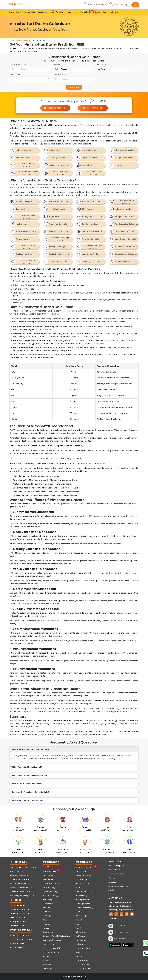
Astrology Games (50, 871)
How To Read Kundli (84, 892)
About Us (112, 882)
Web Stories (80, 928)
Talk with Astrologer (84, 876)
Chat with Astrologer (96, 5)
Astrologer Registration (118, 886)
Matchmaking (29, 12)
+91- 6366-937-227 (123, 903)
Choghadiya (48, 932)
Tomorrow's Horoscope (19, 909)
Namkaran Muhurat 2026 (20, 943)
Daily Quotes (81, 940)
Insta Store (71, 12)
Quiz (44, 867)
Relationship (48, 904)
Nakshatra (47, 956)
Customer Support (116, 866)
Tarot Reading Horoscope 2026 (23, 867)
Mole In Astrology (83, 948)
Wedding (46, 908)
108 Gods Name (82, 965)
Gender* (58, 64)
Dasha (78, 952)
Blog (104, 12)
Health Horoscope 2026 (19, 876)
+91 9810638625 (120, 906)
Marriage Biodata (83, 900)
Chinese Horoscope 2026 (20, 892)
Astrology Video (82, 960)
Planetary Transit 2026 (52, 948)
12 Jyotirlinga (48, 965)
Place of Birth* (60, 74)
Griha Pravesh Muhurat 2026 (21, 939)
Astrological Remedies (52, 940)
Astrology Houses (83, 904)
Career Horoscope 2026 (19, 880)
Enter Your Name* (19, 64)
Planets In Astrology (51, 952)
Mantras (46, 960)
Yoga (78, 912)
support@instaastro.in (124, 910)
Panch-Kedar (48, 969)
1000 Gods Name (83, 969)
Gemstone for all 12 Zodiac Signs (56, 936)
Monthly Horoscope (18, 922)
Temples (46, 924)
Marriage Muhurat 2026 (19, 935)
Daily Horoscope (82, 884)
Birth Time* (16, 74)
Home (12, 12)
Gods (45, 920)
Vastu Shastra (49, 944)
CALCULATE (74, 87)
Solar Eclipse (48, 876)
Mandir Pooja (86, 12)
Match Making (81, 896)
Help (110, 894)
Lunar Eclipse (48, 880)
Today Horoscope (17, 905)
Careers (112, 878)
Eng (117, 12)
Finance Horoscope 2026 (20, 884)
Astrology (47, 916)
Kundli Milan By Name (84, 867)
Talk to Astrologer (120, 5)
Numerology (48, 900)
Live (53, 12)
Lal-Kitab (79, 956)
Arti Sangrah (81, 932)
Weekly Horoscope (17, 918)
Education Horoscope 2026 (21, 888)
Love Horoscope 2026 (19, 871)
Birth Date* (102, 64)
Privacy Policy (114, 870)
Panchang (60, 12)
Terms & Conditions (117, 874)
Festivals (46, 912)
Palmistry (46, 928)
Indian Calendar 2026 (51, 884)
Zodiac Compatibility (84, 908)
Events (111, 890)
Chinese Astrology (50, 892)
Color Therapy (81, 916)
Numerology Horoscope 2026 (22, 896)
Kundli (19, 12)
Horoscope (42, 12)
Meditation (80, 920)
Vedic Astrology (22, 40)
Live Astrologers (82, 880)
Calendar (97, 12)
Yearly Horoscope (17, 926)
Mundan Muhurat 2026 (19, 948)
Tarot (111, 12)
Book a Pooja (81, 871)
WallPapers (80, 936)
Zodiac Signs (81, 944)
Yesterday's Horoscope (19, 914)
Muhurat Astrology (50, 896)
